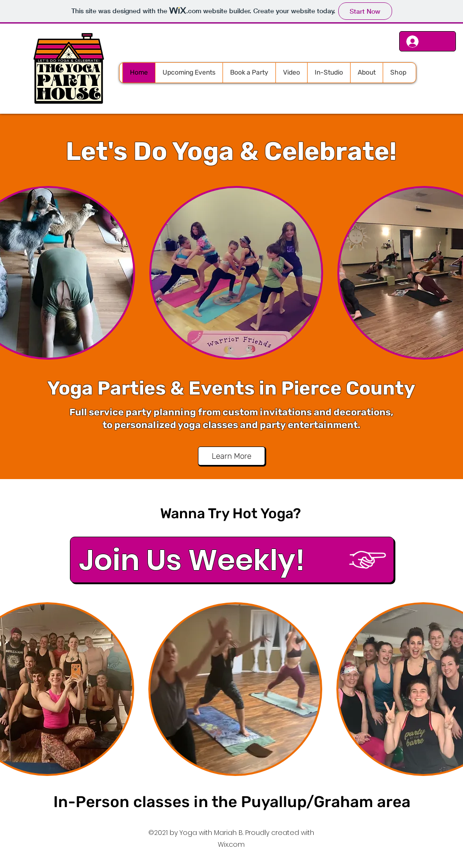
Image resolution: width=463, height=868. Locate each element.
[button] (236, 273)
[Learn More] (231, 456)
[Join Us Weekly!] (232, 560)
